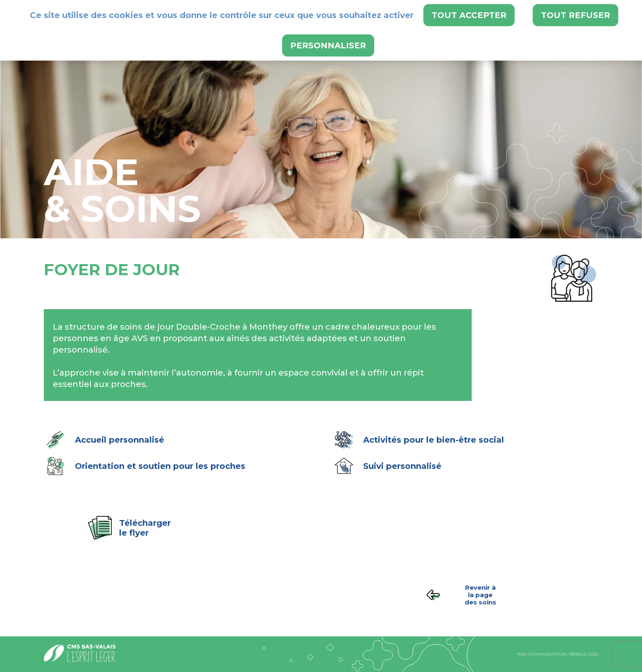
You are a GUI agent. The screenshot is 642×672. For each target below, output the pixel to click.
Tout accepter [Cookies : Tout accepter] (469, 15)
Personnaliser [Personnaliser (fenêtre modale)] (328, 45)
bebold (578, 654)
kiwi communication (541, 654)
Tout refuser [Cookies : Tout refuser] (575, 15)
